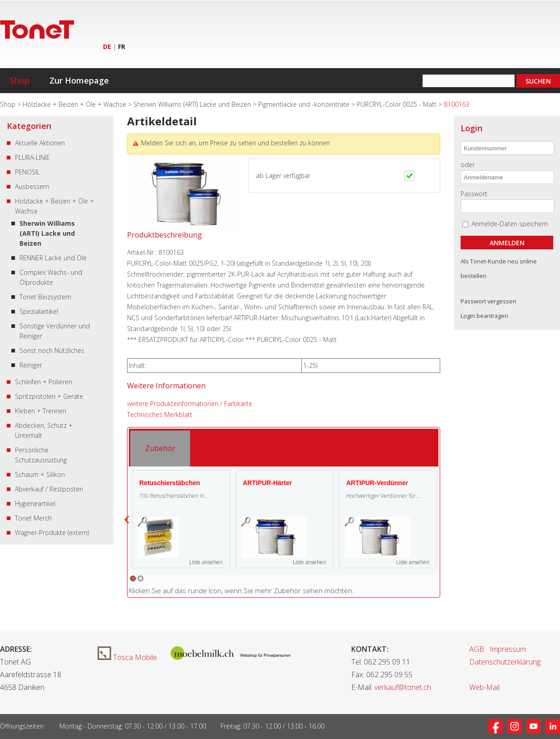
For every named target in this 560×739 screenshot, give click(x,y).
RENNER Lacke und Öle (53, 258)
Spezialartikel (39, 311)
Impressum (508, 649)
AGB (477, 649)
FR (122, 47)
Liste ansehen (206, 562)
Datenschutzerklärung (505, 662)
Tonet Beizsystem (45, 297)
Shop (20, 80)
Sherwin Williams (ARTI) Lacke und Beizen (193, 104)
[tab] (160, 449)
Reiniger (31, 365)
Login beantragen (484, 316)
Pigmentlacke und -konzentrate (305, 104)
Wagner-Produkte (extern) (52, 533)
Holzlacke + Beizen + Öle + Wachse (75, 104)
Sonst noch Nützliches (52, 350)
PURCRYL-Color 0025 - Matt (398, 104)
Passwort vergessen (489, 301)
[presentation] (160, 449)
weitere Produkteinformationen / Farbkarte (190, 404)
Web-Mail (484, 687)
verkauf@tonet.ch (403, 687)
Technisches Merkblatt (160, 414)
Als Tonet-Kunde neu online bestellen (499, 268)
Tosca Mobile (127, 657)
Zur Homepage (79, 80)
